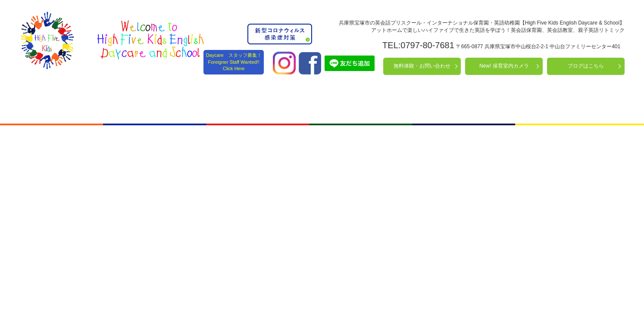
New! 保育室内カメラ (504, 66)
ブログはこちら (586, 66)
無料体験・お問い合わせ (422, 66)
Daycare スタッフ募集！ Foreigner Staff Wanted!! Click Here (234, 62)
